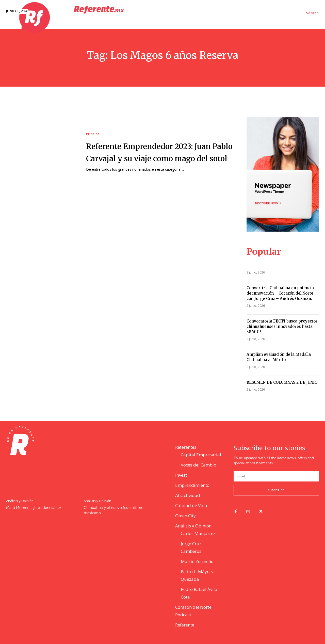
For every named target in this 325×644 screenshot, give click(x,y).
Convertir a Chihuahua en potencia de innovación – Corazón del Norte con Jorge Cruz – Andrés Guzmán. (280, 293)
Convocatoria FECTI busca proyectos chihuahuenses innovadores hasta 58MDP (282, 326)
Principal (93, 128)
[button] (312, 13)
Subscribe (276, 490)
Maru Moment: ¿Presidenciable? (34, 508)
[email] (276, 476)
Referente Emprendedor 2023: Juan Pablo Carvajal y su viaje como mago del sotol (159, 152)
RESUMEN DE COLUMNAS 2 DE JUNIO (282, 382)
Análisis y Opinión (20, 501)
